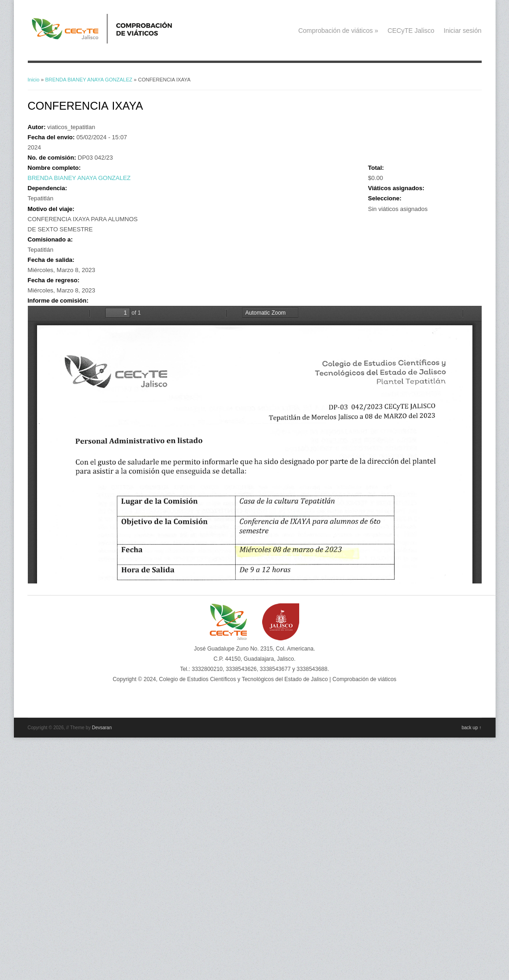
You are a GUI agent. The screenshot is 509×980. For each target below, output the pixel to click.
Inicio (34, 80)
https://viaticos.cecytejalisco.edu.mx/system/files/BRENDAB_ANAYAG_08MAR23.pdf (255, 445)
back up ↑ (472, 728)
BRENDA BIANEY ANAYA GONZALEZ (88, 80)
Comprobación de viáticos (338, 31)
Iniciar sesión (463, 31)
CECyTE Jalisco (411, 31)
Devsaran (102, 728)
